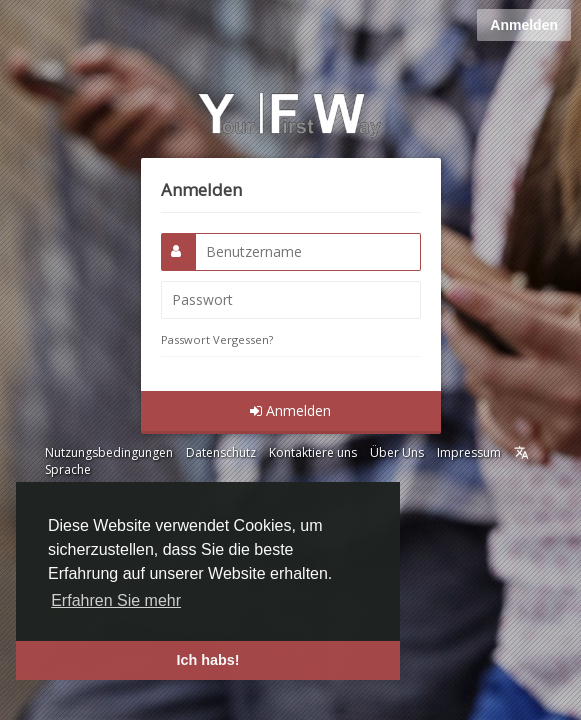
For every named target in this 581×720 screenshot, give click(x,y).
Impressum (469, 452)
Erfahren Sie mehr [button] (116, 600)
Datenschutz (221, 452)
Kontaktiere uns (313, 452)
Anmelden (524, 25)
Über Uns (397, 452)
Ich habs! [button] (207, 660)
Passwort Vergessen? (217, 339)
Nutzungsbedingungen (109, 452)
